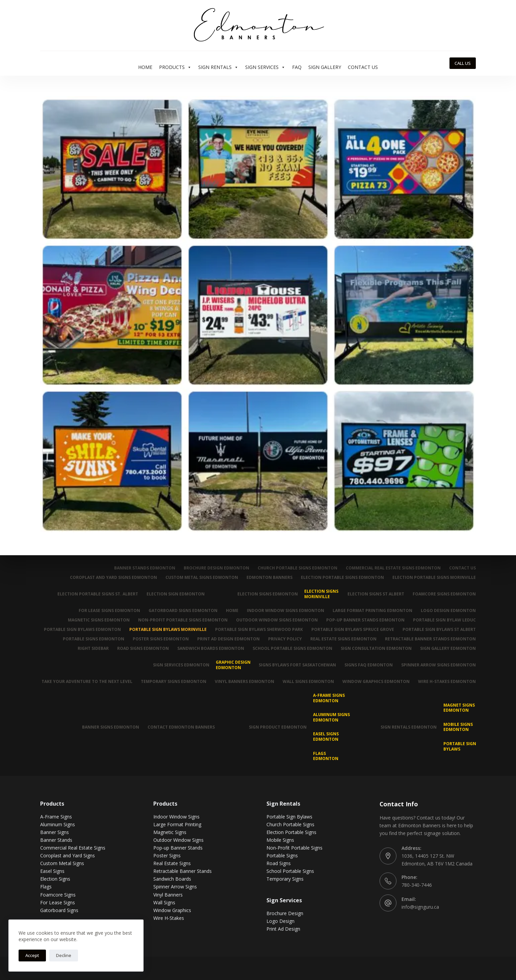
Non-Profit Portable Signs (294, 848)
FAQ (297, 67)
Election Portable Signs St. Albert (98, 594)
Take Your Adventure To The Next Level (87, 682)
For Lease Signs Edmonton (109, 611)
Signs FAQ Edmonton (369, 665)
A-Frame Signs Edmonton (329, 698)
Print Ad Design (283, 929)
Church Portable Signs (290, 824)
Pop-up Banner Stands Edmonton (365, 620)
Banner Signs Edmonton (111, 727)
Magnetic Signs (170, 832)
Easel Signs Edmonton (326, 737)
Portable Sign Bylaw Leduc (444, 620)
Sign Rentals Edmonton (409, 727)
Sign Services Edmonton (181, 665)
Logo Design (280, 921)
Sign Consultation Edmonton (376, 648)
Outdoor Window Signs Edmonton (277, 620)
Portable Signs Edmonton (94, 639)
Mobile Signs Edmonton (458, 727)
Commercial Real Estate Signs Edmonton (393, 568)
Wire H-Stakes (169, 918)
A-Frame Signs (56, 817)
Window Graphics (172, 910)
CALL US (463, 63)
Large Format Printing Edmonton (372, 611)
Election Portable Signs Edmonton (342, 578)
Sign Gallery (325, 67)
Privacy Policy (285, 639)
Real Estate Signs (172, 863)
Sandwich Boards (172, 879)
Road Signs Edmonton (143, 648)
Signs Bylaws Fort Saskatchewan (297, 665)
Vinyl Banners (168, 895)
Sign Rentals (218, 67)
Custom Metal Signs (62, 863)
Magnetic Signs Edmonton (99, 620)
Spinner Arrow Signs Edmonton (438, 665)
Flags (46, 887)
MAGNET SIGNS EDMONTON (459, 708)
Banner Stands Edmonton (145, 568)
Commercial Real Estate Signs (73, 848)
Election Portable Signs (291, 832)
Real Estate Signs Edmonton (343, 639)
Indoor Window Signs (176, 817)
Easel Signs (52, 871)
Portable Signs (282, 855)
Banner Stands (56, 840)
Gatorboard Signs (59, 910)
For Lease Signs (58, 902)
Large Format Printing (177, 824)
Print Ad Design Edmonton (228, 639)
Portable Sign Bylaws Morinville (168, 630)
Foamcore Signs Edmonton (444, 594)
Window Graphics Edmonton (376, 682)
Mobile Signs (280, 840)
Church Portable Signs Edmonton (298, 568)
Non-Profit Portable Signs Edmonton (183, 620)
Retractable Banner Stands (183, 871)
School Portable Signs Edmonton (292, 648)
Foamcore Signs (58, 895)
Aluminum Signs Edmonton (331, 717)
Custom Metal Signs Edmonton (202, 578)
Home (145, 67)
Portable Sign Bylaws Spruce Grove (353, 630)
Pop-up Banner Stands (178, 848)
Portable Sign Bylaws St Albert (439, 630)
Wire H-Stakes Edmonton (447, 682)
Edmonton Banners (269, 578)
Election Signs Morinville (321, 594)
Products (175, 67)
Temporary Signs (285, 879)
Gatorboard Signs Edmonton (183, 611)
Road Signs (279, 863)
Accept (32, 955)
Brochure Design (285, 913)
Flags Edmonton (326, 756)
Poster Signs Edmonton (161, 639)
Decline (64, 955)
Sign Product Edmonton (278, 727)
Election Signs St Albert (376, 594)
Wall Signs (164, 902)
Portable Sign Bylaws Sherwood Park (259, 630)
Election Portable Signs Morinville (434, 578)
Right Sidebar (93, 648)
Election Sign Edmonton (176, 594)
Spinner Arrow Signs (175, 887)
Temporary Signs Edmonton (174, 682)
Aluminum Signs (58, 824)
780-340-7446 (417, 885)
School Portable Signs (290, 871)
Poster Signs (167, 855)
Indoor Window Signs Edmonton (286, 611)
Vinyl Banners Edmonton (244, 682)
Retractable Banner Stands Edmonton (430, 639)
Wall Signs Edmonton (308, 682)
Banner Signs (55, 832)
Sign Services (265, 67)
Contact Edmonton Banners (181, 727)
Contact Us (363, 67)
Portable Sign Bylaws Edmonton (82, 630)
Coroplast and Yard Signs (68, 855)
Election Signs (55, 879)
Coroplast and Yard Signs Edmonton (113, 578)
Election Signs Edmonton (268, 594)
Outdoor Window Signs (178, 840)
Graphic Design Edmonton (233, 665)
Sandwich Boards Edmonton (211, 648)
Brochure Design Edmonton (216, 568)
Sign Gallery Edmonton (448, 648)
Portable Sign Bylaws (460, 746)
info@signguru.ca (420, 907)
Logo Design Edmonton (448, 611)
